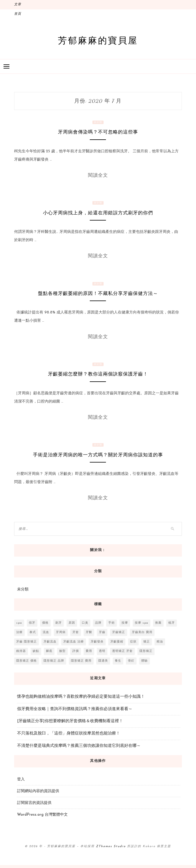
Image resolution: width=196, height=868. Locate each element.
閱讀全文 (98, 175)
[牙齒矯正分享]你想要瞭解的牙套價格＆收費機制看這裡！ (70, 721)
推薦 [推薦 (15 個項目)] (158, 623)
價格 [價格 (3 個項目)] (45, 623)
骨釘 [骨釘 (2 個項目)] (131, 661)
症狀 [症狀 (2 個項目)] (133, 642)
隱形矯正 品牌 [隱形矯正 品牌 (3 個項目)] (54, 661)
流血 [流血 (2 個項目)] (46, 632)
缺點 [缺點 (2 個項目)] (36, 651)
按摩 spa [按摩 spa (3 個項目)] (142, 623)
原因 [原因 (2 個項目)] (72, 623)
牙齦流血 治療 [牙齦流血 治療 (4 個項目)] (74, 642)
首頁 (18, 14)
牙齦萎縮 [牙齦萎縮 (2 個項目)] (117, 642)
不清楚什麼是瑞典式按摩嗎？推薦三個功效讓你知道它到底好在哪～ (79, 746)
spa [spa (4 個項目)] (19, 623)
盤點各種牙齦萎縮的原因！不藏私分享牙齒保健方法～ (98, 293)
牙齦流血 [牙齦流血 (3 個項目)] (50, 642)
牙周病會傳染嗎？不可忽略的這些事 (98, 132)
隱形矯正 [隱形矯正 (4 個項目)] (146, 651)
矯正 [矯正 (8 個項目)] (147, 642)
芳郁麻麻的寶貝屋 (98, 40)
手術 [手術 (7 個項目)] (112, 623)
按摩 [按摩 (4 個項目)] (125, 623)
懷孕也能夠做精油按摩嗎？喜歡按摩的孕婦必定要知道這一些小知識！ (81, 697)
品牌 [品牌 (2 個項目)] (98, 623)
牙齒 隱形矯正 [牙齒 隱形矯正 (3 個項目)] (26, 642)
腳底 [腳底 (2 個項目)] (49, 651)
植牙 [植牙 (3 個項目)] (172, 623)
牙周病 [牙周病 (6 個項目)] (61, 632)
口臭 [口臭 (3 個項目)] (85, 623)
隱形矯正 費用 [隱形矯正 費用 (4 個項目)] (81, 661)
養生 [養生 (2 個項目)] (118, 661)
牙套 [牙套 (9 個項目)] (76, 632)
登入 (21, 779)
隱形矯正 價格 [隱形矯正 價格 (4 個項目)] (26, 661)
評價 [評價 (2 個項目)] (76, 651)
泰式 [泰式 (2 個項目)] (33, 632)
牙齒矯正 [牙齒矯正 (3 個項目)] (119, 632)
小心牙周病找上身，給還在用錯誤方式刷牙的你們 (98, 213)
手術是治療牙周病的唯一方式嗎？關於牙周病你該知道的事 (98, 455)
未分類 (98, 122)
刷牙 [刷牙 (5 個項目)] (59, 623)
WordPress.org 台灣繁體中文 (42, 815)
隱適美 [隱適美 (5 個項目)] (103, 661)
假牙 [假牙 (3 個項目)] (32, 623)
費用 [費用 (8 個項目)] (89, 651)
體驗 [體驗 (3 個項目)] (144, 661)
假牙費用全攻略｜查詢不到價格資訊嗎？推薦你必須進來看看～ (75, 709)
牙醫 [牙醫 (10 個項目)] (89, 632)
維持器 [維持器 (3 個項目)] (21, 651)
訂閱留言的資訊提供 (34, 803)
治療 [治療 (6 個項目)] (19, 632)
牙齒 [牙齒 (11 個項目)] (102, 632)
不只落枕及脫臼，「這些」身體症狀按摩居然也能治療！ (69, 733)
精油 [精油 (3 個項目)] (160, 642)
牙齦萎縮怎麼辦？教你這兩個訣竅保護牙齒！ (98, 374)
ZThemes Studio (111, 846)
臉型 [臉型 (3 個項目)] (62, 651)
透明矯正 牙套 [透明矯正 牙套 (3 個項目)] (122, 651)
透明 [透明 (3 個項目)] (102, 651)
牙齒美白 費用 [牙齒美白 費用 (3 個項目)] (142, 632)
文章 (18, 5)
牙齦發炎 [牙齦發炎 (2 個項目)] (97, 642)
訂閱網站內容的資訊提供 (38, 791)
